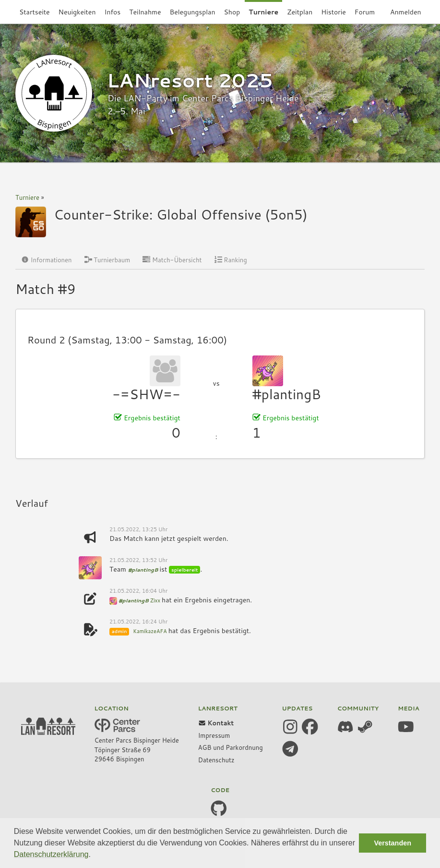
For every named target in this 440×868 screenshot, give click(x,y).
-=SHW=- (146, 394)
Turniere (27, 197)
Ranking (231, 260)
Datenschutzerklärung (51, 854)
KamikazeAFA (150, 631)
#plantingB (287, 394)
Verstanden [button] (392, 843)
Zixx (155, 600)
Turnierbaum (107, 260)
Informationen (47, 260)
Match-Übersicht (172, 260)
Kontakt (216, 723)
